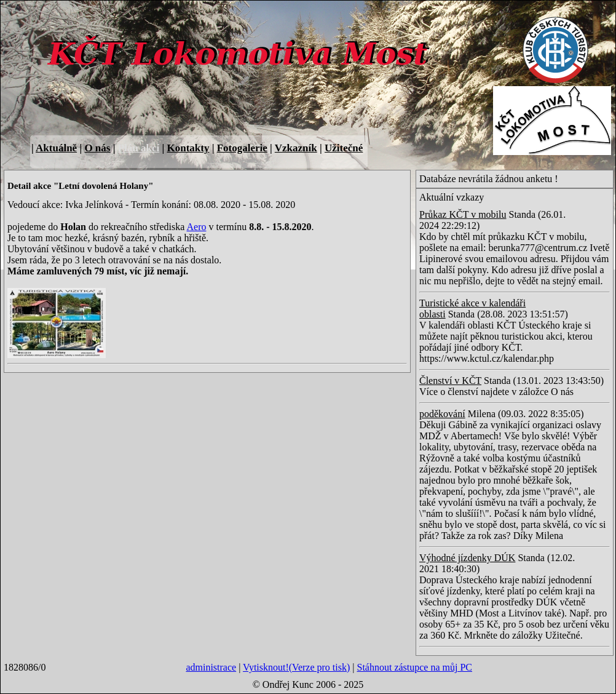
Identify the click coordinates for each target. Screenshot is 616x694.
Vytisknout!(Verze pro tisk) (296, 667)
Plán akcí (139, 148)
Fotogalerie (242, 148)
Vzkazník (296, 148)
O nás (97, 148)
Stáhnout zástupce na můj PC (414, 667)
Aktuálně (56, 148)
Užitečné (344, 148)
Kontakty (188, 148)
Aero (197, 227)
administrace (211, 667)
